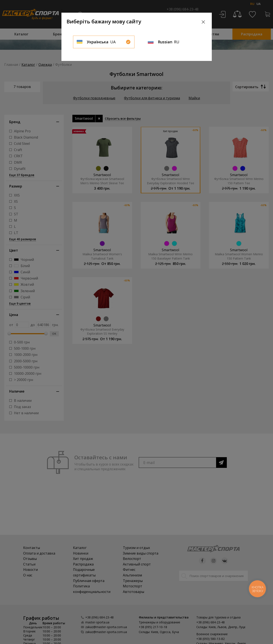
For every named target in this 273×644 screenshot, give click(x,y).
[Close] (203, 22)
